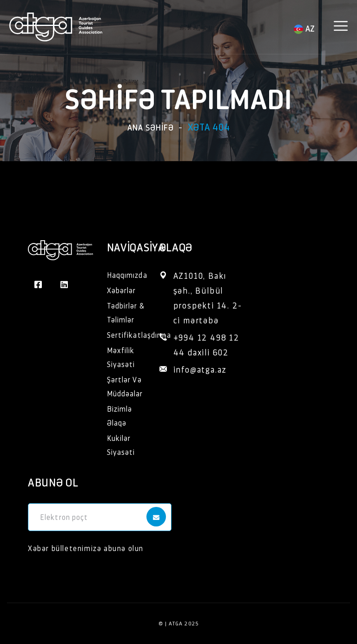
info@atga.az (200, 369)
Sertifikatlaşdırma (139, 335)
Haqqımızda (127, 275)
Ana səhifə (151, 127)
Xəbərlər (122, 290)
